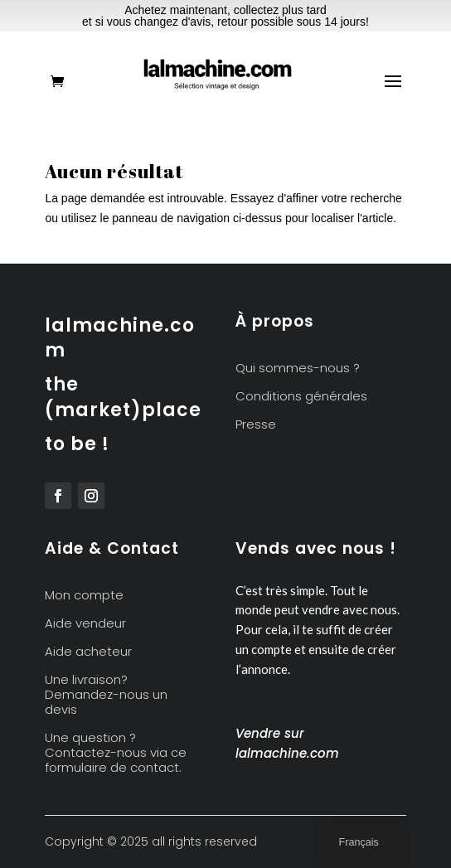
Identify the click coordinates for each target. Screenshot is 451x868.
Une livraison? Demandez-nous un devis (106, 695)
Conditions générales (301, 397)
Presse (256, 425)
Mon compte (84, 596)
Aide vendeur (85, 624)
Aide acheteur (88, 652)
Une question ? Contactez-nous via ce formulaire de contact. (116, 753)
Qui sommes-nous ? (298, 369)
